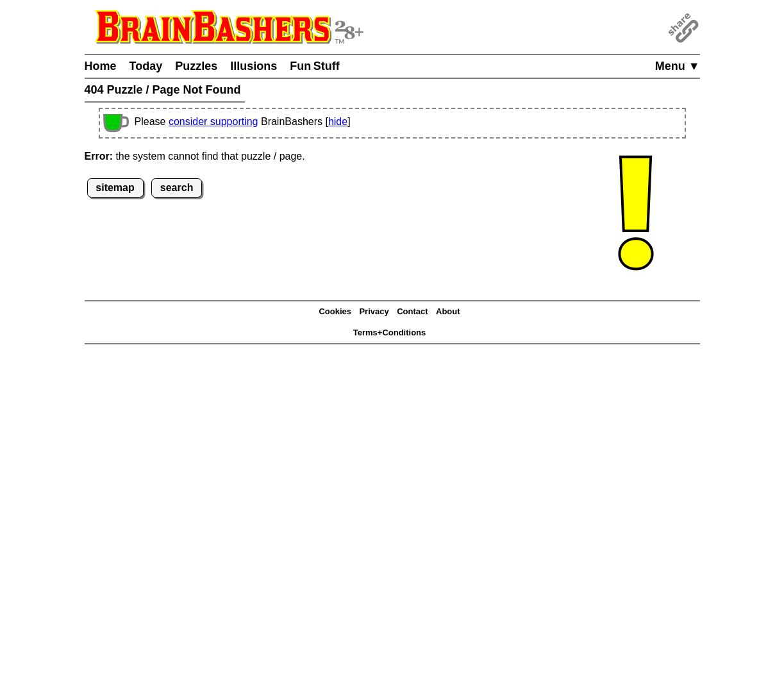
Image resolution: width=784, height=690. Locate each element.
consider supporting (213, 122)
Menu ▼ (678, 66)
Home (101, 66)
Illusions (254, 66)
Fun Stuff (315, 66)
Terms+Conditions (390, 332)
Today (146, 66)
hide (338, 122)
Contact (412, 311)
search (177, 188)
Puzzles (196, 66)
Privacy (374, 311)
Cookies (335, 311)
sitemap (115, 188)
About (448, 311)
